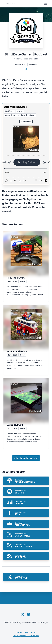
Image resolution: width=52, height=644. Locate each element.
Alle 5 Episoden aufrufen (26, 458)
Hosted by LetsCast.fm (26, 632)
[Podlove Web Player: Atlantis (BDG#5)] (26, 151)
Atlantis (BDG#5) (15, 107)
